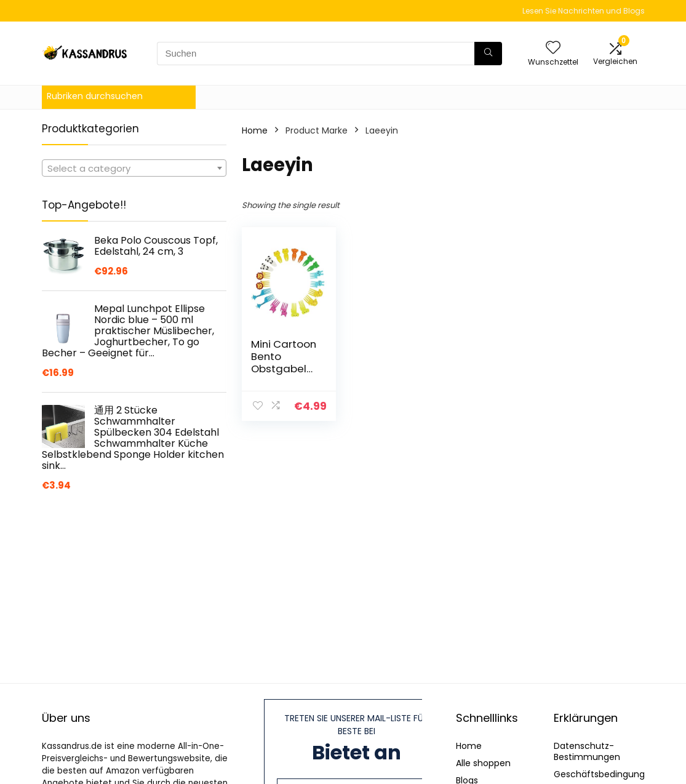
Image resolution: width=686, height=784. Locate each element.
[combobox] (134, 168)
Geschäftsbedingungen (605, 774)
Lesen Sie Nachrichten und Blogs (584, 11)
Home (255, 130)
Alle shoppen (483, 763)
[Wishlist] (553, 48)
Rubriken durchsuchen (95, 96)
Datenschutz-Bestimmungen (587, 751)
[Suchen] (488, 54)
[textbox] (134, 169)
